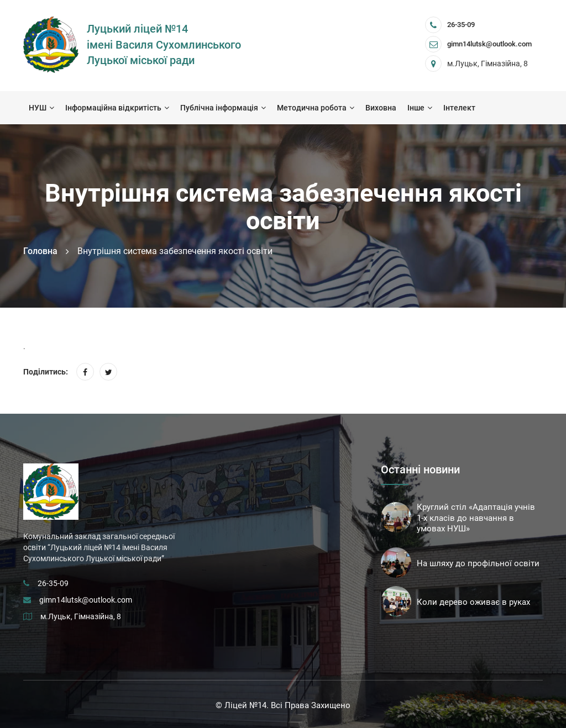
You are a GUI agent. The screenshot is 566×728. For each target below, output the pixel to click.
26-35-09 (461, 25)
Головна (40, 251)
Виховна (381, 108)
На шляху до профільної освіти (478, 563)
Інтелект (459, 108)
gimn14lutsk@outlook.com (86, 600)
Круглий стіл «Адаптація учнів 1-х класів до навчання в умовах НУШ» (476, 518)
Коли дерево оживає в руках (473, 602)
